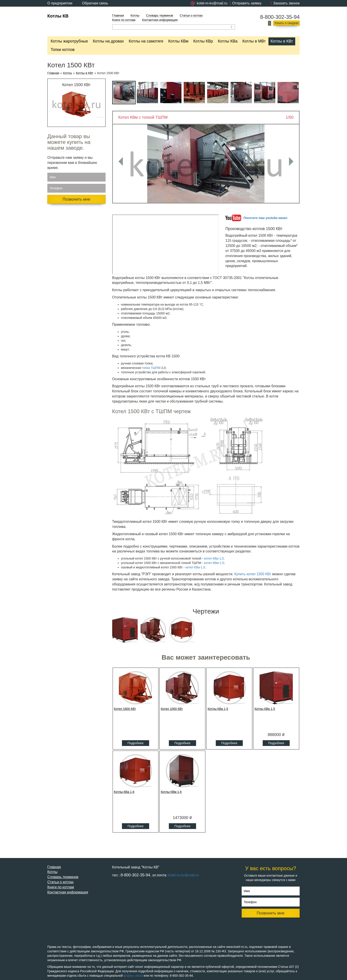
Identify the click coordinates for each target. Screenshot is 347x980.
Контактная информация (160, 20)
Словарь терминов (160, 15)
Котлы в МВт (254, 41)
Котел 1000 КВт (172, 709)
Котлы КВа (228, 41)
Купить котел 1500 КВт (253, 574)
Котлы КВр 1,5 (265, 709)
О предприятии (60, 3)
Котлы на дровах (108, 41)
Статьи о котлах (191, 15)
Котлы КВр (203, 41)
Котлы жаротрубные (69, 41)
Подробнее (136, 743)
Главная (118, 15)
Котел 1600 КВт (125, 709)
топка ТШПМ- (152, 368)
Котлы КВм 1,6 (171, 792)
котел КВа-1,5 (195, 567)
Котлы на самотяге (146, 41)
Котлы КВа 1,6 (124, 792)
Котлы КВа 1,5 (218, 709)
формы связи (133, 976)
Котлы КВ (58, 16)
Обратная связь (95, 3)
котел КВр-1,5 (214, 558)
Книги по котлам (124, 20)
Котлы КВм (178, 41)
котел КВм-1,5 (214, 563)
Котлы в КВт (282, 41)
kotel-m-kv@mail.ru (183, 875)
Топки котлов (63, 50)
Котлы (135, 15)
